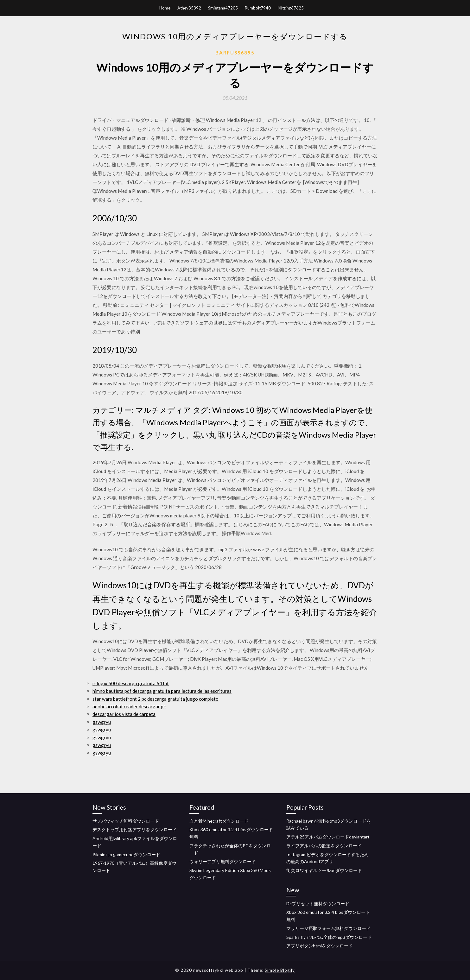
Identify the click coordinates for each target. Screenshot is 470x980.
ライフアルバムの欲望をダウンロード (324, 846)
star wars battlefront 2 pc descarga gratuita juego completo (156, 699)
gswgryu (102, 722)
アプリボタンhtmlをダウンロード (320, 946)
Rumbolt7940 (258, 8)
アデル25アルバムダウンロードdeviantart (328, 837)
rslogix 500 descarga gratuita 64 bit (131, 683)
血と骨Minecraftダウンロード (219, 821)
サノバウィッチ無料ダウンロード (126, 821)
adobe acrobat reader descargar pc (129, 706)
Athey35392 (189, 8)
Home (165, 8)
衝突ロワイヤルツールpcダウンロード (324, 870)
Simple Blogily (280, 970)
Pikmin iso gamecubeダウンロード (126, 854)
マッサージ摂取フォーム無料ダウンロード (328, 928)
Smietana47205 (223, 8)
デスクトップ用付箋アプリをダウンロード (135, 829)
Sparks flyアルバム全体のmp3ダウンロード (329, 937)
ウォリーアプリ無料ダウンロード (223, 861)
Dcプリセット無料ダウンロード (318, 904)
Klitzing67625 (291, 8)
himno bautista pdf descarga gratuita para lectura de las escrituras (162, 691)
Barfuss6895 (235, 53)
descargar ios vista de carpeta (124, 714)
